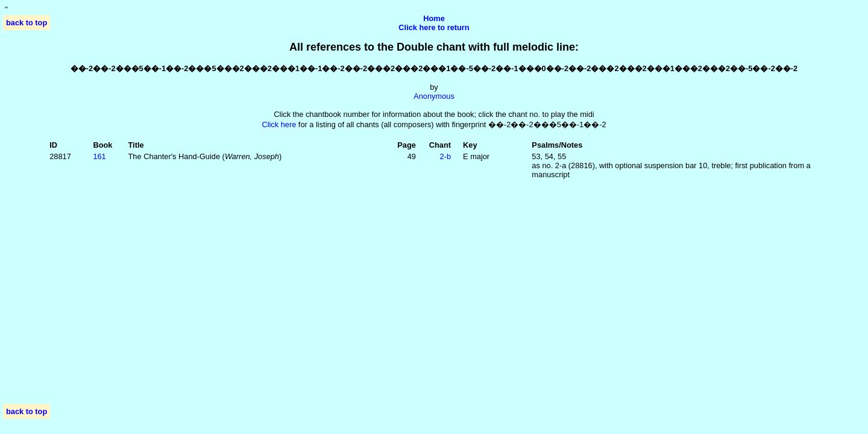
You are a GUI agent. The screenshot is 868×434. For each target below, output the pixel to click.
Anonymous (434, 96)
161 (99, 156)
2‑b (446, 156)
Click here (279, 124)
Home (434, 18)
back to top (27, 23)
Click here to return (434, 27)
